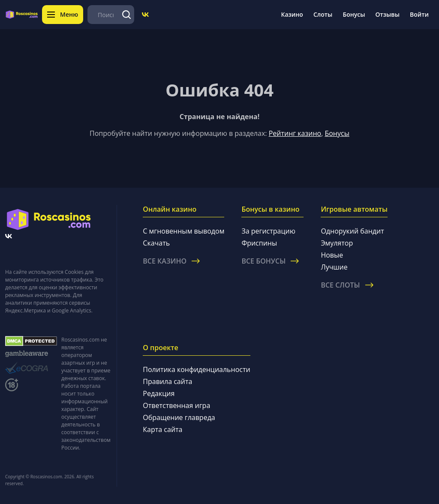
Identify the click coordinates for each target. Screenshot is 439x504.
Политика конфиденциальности (196, 369)
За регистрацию (268, 231)
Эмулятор (337, 243)
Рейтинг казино (295, 133)
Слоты (323, 14)
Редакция (159, 393)
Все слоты (347, 285)
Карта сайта (162, 429)
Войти (419, 14)
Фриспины (259, 243)
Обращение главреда (179, 417)
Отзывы (388, 14)
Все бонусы (270, 261)
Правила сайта (167, 381)
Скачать (156, 243)
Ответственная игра (176, 405)
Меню (63, 14)
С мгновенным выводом (183, 231)
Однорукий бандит (352, 231)
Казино (292, 14)
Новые (332, 255)
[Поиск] (126, 15)
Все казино (171, 261)
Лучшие (334, 267)
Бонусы (354, 14)
